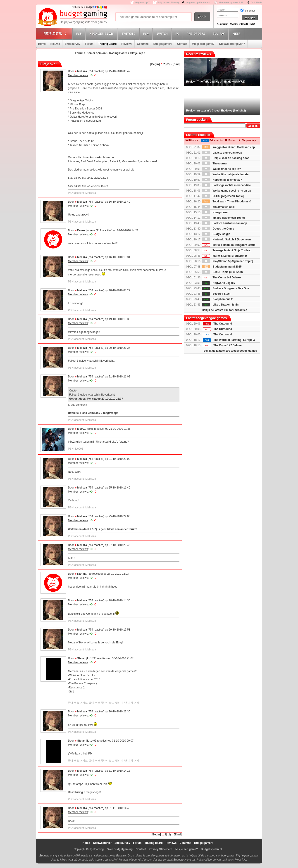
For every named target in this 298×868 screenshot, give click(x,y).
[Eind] (177, 64)
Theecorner (215, 164)
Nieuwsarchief (102, 843)
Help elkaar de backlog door (225, 158)
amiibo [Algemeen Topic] (223, 218)
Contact (182, 44)
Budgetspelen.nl (211, 849)
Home (42, 44)
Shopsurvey (73, 44)
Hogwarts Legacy (218, 283)
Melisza (82, 71)
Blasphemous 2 (217, 299)
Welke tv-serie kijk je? (221, 169)
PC (178, 34)
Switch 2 (129, 34)
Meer (237, 34)
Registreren (223, 24)
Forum (89, 44)
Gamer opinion (96, 53)
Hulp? (253, 24)
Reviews (127, 44)
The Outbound (223, 324)
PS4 (147, 34)
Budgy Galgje (216, 234)
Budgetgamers (163, 44)
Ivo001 (81, 429)
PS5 (80, 34)
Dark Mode (256, 3)
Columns (143, 44)
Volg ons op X (142, 3)
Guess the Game (218, 229)
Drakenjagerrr (86, 230)
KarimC (82, 574)
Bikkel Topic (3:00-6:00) (222, 272)
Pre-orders (197, 34)
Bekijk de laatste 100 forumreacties (224, 310)
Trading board (154, 843)
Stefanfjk (83, 658)
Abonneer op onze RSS (231, 3)
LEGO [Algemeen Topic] (223, 196)
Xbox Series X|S (102, 34)
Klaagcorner (215, 212)
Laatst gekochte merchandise (226, 185)
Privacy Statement (161, 849)
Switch (163, 34)
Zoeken (253, 126)
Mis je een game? (203, 44)
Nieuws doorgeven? (232, 44)
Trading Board (107, 44)
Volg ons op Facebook (198, 3)
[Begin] (155, 64)
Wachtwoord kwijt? (239, 24)
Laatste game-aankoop (222, 153)
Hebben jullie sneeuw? (222, 180)
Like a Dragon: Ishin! (221, 305)
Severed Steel (216, 294)
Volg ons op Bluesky (168, 3)
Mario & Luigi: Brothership (224, 256)
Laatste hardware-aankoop (224, 223)
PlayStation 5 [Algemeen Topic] (227, 261)
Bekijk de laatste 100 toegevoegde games (230, 351)
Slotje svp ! (138, 53)
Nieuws (55, 44)
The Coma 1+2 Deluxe (221, 277)
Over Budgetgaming (120, 849)
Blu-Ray (219, 34)
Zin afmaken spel (218, 207)
